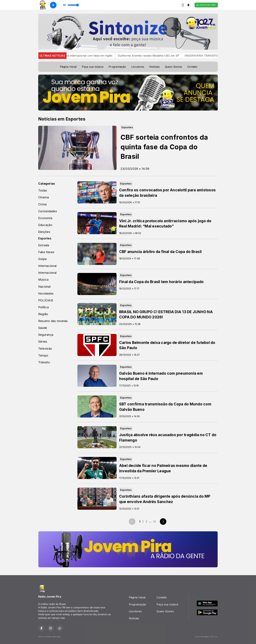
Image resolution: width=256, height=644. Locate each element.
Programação (117, 67)
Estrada (44, 245)
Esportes (45, 238)
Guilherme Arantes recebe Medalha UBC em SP (156, 56)
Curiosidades (48, 211)
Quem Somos (173, 67)
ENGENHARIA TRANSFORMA (211, 56)
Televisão (45, 348)
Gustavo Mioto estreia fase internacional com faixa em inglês (81, 56)
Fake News (46, 252)
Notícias (155, 67)
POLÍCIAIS (46, 300)
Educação (45, 225)
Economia (45, 218)
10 (155, 522)
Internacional (47, 266)
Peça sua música (93, 67)
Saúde (43, 328)
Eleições (44, 232)
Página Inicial (68, 67)
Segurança (46, 335)
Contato (192, 67)
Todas (43, 190)
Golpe (42, 259)
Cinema (44, 197)
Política (43, 307)
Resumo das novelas (53, 321)
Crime (42, 204)
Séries (43, 341)
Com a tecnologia (206, 637)
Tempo (43, 355)
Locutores (138, 67)
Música (43, 279)
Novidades (46, 293)
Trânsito (44, 362)
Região (43, 314)
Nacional (44, 287)
